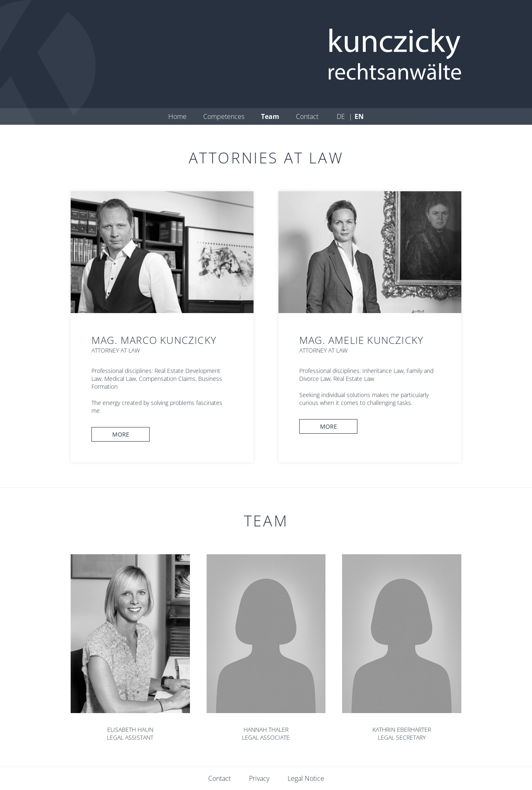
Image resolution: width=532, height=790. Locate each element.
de (342, 116)
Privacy (259, 778)
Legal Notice (306, 778)
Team (270, 116)
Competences (224, 116)
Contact (307, 116)
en (359, 116)
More (121, 434)
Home (177, 116)
